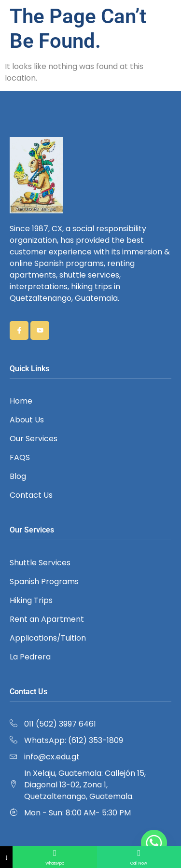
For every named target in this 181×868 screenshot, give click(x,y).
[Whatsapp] (154, 843)
